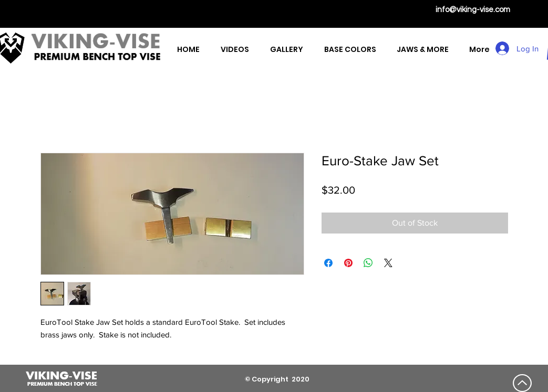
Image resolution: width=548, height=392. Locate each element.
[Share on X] (388, 263)
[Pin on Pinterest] (348, 263)
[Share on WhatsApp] (368, 263)
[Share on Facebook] (328, 263)
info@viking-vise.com (473, 10)
